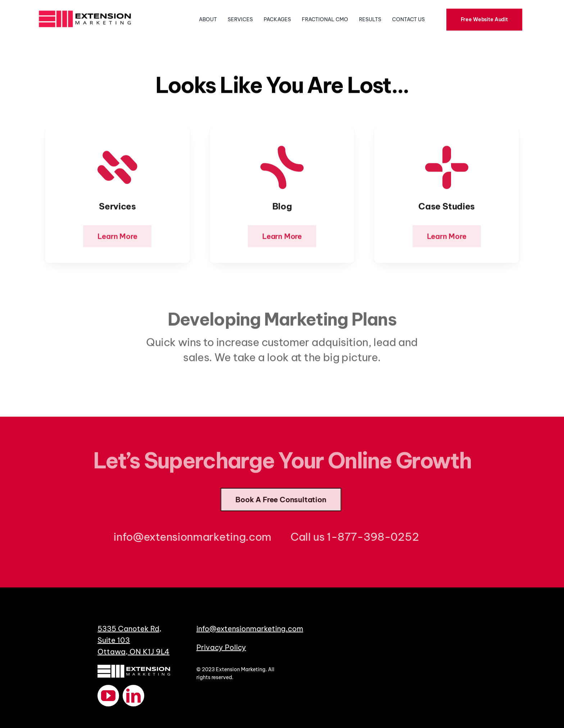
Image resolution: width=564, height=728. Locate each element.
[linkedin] (133, 696)
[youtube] (108, 696)
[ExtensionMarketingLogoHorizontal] (85, 10)
